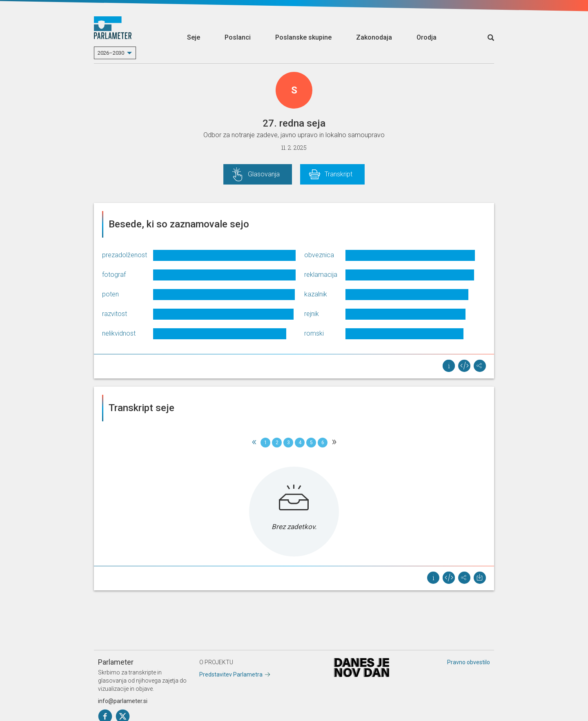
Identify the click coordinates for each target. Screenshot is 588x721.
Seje (194, 37)
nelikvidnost (119, 333)
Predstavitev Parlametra (231, 674)
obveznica (319, 255)
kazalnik (316, 294)
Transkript (339, 174)
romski (314, 333)
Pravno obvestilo (469, 662)
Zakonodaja (374, 37)
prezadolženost (125, 255)
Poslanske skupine (303, 37)
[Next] (334, 443)
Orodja (427, 37)
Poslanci (238, 37)
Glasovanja (264, 174)
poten (110, 294)
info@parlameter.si (123, 701)
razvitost (115, 314)
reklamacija (321, 275)
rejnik (312, 314)
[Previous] (254, 443)
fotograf (114, 275)
